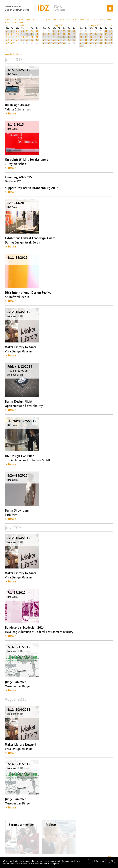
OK (112, 861)
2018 (68, 20)
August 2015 (96, 25)
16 (12, 37)
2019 (61, 20)
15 (8, 37)
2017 (75, 20)
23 (12, 40)
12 (27, 34)
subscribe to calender (14, 54)
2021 (48, 20)
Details (12, 113)
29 (8, 43)
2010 (7, 22)
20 (32, 37)
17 (18, 37)
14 (37, 34)
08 (8, 34)
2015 (88, 20)
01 (8, 31)
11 (23, 34)
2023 (34, 20)
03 (18, 31)
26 (27, 40)
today (7, 20)
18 (23, 37)
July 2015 (59, 25)
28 (37, 40)
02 (12, 31)
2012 (102, 20)
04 (23, 31)
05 (27, 31)
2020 (55, 20)
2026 (14, 20)
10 (18, 34)
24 (18, 40)
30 (12, 43)
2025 (21, 20)
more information (97, 861)
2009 (14, 22)
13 (32, 34)
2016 (82, 20)
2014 (95, 20)
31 (64, 43)
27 (32, 40)
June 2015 (22, 25)
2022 (41, 20)
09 (12, 34)
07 (37, 31)
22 (8, 40)
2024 (28, 20)
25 (23, 40)
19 (27, 37)
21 (37, 37)
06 (32, 31)
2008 (21, 22)
